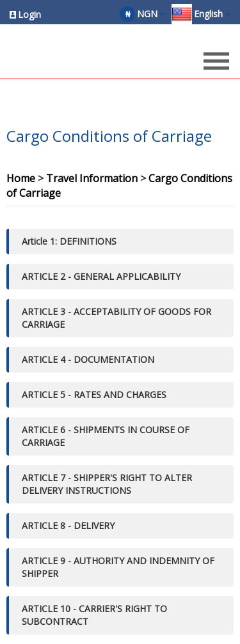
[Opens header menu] (216, 63)
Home (21, 178)
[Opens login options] (25, 14)
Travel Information (92, 178)
